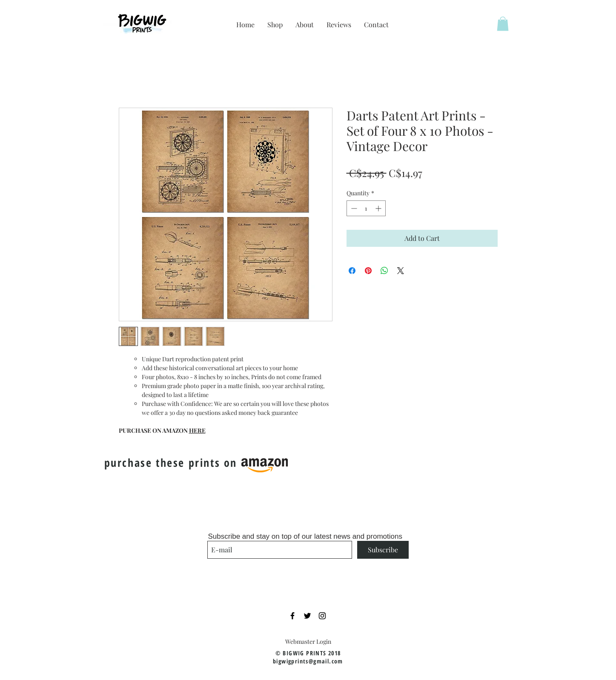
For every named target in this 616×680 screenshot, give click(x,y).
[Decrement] (353, 208)
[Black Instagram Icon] (322, 616)
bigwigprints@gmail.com (308, 661)
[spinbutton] (366, 208)
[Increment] (379, 208)
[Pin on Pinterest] (368, 271)
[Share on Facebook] (352, 271)
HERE (197, 430)
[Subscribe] (383, 550)
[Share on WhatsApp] (384, 271)
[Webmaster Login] (308, 641)
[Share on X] (401, 271)
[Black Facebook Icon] (292, 616)
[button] (503, 24)
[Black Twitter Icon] (307, 616)
